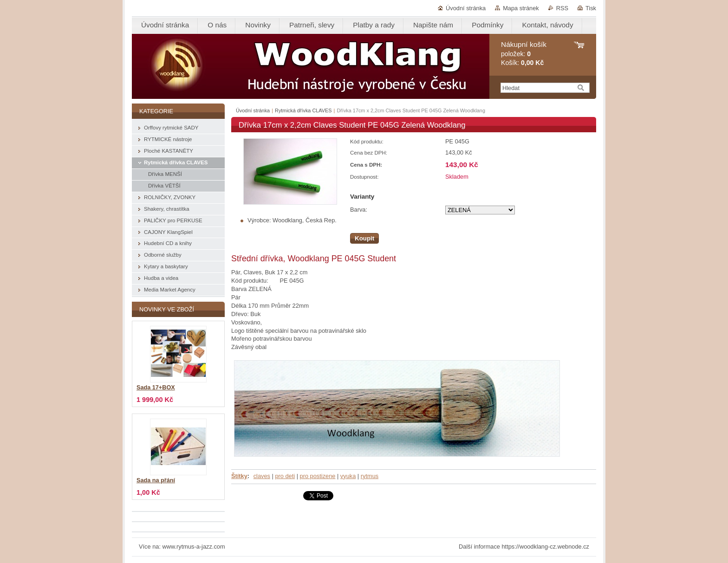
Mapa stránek (521, 8)
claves (262, 476)
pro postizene (318, 476)
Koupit (364, 238)
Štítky (239, 476)
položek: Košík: (524, 54)
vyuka (348, 476)
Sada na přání (156, 480)
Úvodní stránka (466, 8)
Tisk (591, 8)
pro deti (285, 476)
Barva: (359, 210)
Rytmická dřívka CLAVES (303, 110)
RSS (562, 8)
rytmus (370, 476)
